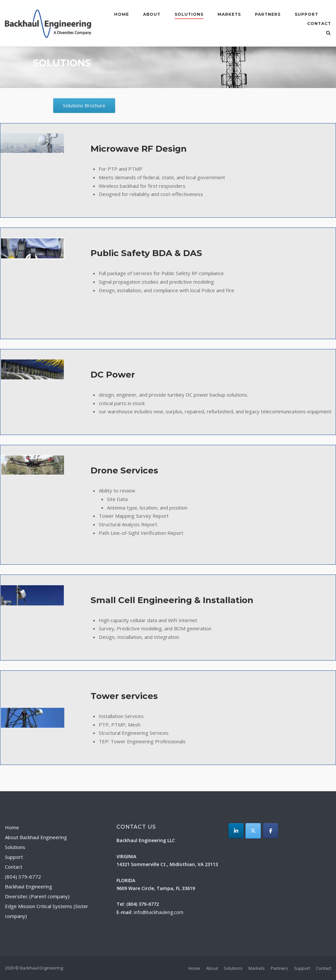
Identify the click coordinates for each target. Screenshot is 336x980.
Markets (229, 14)
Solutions (189, 14)
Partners (268, 14)
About (152, 14)
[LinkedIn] (236, 831)
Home (122, 14)
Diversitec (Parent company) (37, 896)
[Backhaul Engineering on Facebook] (271, 831)
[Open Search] (328, 33)
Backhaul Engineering (29, 886)
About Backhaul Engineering (36, 837)
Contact (319, 23)
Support (306, 14)
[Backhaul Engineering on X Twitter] (253, 831)
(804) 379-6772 (23, 877)
